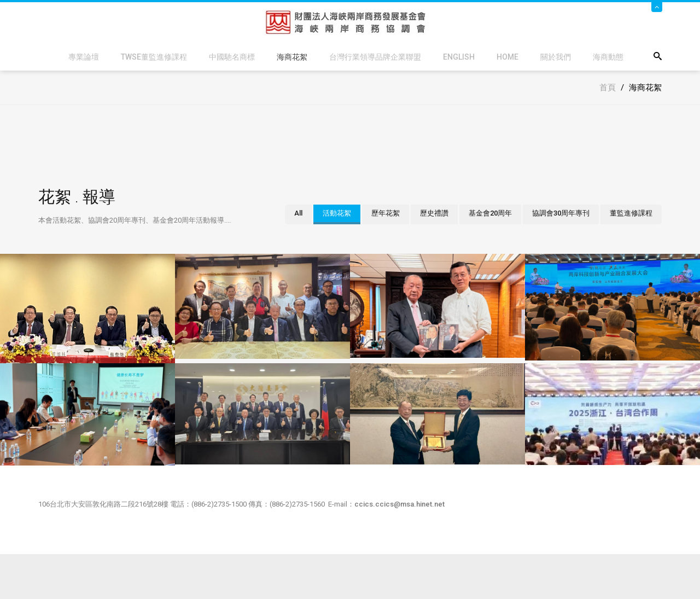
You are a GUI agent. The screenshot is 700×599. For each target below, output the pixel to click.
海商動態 (608, 57)
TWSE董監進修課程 (154, 57)
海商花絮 (292, 57)
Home (507, 57)
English (459, 57)
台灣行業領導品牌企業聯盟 (375, 57)
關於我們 (556, 57)
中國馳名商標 (232, 57)
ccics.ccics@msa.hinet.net (399, 504)
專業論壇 (84, 57)
